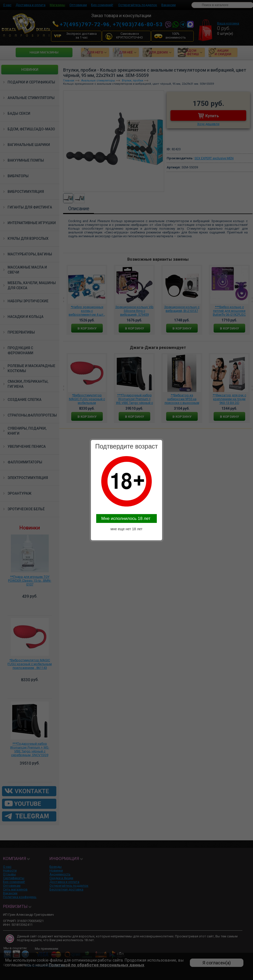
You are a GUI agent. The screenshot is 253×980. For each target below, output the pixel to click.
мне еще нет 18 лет (127, 529)
